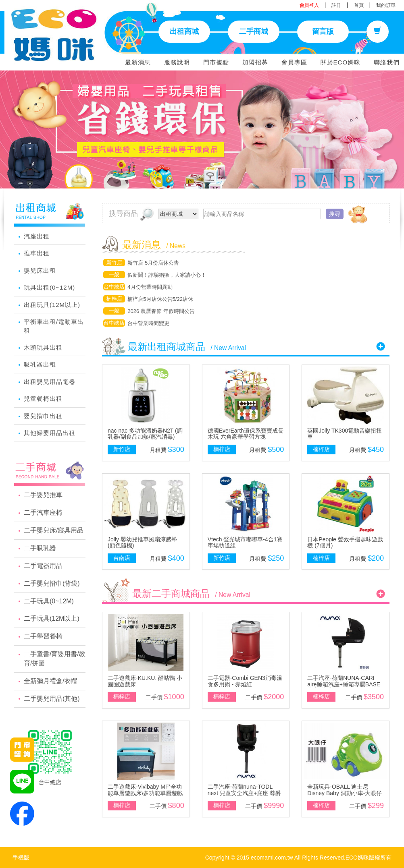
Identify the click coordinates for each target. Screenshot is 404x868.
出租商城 (184, 31)
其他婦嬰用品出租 (50, 433)
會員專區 (294, 62)
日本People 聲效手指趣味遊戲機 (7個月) (345, 542)
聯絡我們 (387, 62)
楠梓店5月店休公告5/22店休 (160, 299)
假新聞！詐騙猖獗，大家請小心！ (167, 275)
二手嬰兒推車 (43, 495)
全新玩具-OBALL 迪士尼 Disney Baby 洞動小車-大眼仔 (345, 790)
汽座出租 (37, 236)
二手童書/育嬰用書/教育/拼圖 (55, 659)
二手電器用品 (43, 566)
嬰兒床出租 (40, 270)
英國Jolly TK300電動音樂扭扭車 (345, 434)
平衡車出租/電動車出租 (54, 326)
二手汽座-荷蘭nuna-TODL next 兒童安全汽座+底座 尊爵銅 (244, 793)
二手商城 (254, 31)
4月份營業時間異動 (150, 287)
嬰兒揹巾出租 (43, 416)
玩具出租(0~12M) (49, 287)
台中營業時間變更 (148, 323)
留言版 (323, 31)
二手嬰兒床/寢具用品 (54, 530)
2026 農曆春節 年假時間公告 (161, 311)
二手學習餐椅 (43, 636)
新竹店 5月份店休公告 (153, 263)
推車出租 (37, 253)
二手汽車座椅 (43, 513)
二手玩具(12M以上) (52, 618)
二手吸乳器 (40, 548)
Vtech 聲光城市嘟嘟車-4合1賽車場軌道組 (245, 542)
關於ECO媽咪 (341, 62)
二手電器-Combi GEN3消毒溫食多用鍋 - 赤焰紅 (245, 681)
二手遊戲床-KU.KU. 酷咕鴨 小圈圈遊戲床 (145, 681)
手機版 (21, 858)
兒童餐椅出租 (43, 399)
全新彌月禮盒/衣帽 (50, 681)
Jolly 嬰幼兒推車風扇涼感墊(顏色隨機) (142, 542)
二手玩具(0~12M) (49, 601)
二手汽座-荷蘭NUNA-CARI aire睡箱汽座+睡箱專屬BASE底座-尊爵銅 (344, 684)
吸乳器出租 (40, 364)
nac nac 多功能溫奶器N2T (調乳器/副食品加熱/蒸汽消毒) (145, 434)
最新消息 (138, 62)
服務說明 (177, 62)
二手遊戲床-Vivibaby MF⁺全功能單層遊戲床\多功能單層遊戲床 (145, 793)
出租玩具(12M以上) (52, 305)
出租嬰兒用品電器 (50, 382)
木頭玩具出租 (43, 347)
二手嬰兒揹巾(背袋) (52, 583)
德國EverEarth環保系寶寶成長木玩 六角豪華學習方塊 (246, 434)
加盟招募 (255, 62)
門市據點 (216, 62)
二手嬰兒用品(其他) (52, 699)
